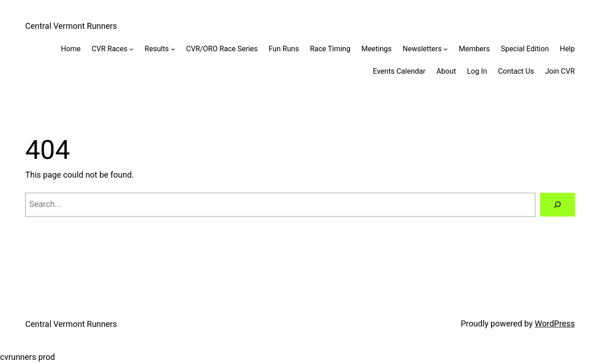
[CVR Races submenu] (131, 49)
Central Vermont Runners (71, 26)
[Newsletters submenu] (446, 49)
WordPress (555, 323)
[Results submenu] (173, 49)
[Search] (557, 205)
